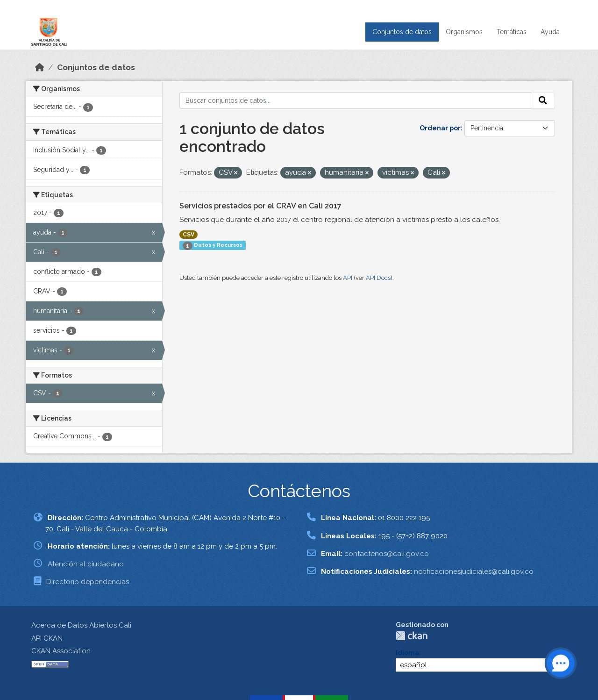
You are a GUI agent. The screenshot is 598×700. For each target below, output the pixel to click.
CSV (189, 235)
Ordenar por (440, 128)
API (348, 278)
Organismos (464, 32)
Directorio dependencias (88, 582)
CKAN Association (61, 651)
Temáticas (512, 32)
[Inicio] (40, 67)
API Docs (378, 278)
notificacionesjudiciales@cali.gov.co (474, 571)
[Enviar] (543, 100)
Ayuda (550, 32)
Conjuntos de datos (402, 32)
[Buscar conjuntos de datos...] (355, 100)
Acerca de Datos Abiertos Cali (81, 625)
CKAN (412, 636)
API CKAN (47, 638)
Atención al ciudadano (86, 564)
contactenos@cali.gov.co (387, 554)
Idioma (407, 653)
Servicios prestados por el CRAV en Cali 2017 (260, 206)
